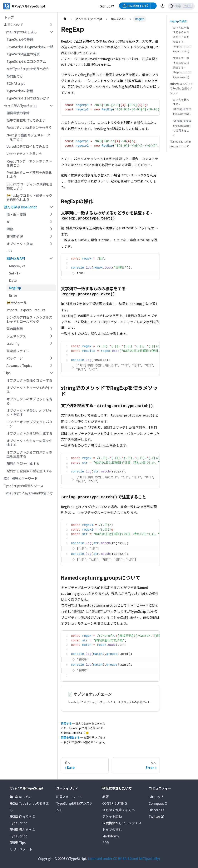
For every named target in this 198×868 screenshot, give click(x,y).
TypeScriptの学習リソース (24, 486)
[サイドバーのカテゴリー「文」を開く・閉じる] (51, 222)
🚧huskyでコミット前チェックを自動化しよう (29, 197)
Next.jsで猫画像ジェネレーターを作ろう (28, 137)
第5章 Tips (18, 843)
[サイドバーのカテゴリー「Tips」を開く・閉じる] (51, 373)
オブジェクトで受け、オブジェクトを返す (29, 412)
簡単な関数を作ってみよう (26, 120)
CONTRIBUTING (115, 803)
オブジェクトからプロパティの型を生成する (29, 454)
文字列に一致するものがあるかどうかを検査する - (182, 40)
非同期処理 (15, 236)
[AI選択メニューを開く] (154, 6)
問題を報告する (70, 737)
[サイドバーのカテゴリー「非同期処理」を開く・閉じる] (51, 236)
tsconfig (13, 343)
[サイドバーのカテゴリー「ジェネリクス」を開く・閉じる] (51, 336)
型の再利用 (15, 329)
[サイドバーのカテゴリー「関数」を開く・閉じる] (51, 229)
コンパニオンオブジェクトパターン (29, 424)
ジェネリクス (16, 336)
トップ (9, 17)
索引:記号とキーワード (21, 478)
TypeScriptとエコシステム (26, 61)
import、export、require (26, 310)
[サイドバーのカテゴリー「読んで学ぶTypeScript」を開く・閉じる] (51, 207)
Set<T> (15, 273)
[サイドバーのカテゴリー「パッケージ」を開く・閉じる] (51, 358)
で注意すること (182, 128)
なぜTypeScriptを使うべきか (28, 69)
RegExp (15, 288)
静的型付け (15, 76)
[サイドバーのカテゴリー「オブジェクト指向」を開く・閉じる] (51, 244)
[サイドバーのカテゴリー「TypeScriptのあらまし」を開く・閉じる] (51, 32)
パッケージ (15, 358)
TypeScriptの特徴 (20, 39)
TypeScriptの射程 (20, 91)
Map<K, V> (17, 266)
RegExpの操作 (178, 21)
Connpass (158, 803)
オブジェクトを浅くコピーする (29, 380)
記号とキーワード (69, 797)
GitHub (107, 6)
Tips (7, 373)
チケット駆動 (112, 816)
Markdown (111, 836)
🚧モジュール (17, 303)
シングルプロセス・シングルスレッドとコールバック (29, 319)
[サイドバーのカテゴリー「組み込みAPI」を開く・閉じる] (51, 258)
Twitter (156, 816)
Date (13, 280)
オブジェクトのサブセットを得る (29, 401)
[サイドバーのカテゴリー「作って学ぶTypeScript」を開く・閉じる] (51, 105)
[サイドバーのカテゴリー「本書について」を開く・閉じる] (51, 25)
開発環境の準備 (18, 113)
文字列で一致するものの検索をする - (182, 68)
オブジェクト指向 (20, 244)
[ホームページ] (65, 19)
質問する (66, 723)
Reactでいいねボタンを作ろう (29, 127)
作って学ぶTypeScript (20, 106)
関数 (10, 229)
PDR (106, 843)
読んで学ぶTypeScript (20, 207)
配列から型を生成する (23, 464)
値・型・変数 (16, 214)
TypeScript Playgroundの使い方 (28, 493)
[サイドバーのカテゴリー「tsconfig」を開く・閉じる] (51, 343)
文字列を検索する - (182, 107)
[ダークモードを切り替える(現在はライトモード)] (162, 6)
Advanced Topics (19, 365)
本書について (14, 25)
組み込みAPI (16, 258)
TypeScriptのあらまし (21, 32)
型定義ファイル (18, 351)
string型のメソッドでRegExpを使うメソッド (181, 88)
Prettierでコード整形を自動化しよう (29, 174)
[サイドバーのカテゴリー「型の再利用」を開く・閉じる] (51, 329)
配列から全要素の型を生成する (29, 471)
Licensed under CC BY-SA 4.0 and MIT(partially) (124, 858)
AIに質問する (135, 6)
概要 (106, 797)
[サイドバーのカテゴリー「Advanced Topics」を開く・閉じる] (51, 366)
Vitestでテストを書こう (24, 154)
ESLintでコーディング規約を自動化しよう (30, 186)
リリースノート (21, 849)
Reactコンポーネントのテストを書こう (29, 163)
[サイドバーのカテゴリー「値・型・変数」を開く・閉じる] (51, 214)
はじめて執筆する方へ (119, 810)
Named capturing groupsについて (180, 144)
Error (13, 295)
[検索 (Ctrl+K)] (181, 6)
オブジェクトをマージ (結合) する (30, 390)
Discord (156, 810)
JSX (9, 251)
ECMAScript (16, 83)
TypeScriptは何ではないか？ (28, 98)
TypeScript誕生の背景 (23, 54)
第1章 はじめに (21, 797)
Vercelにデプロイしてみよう (28, 146)
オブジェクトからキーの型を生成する (29, 443)
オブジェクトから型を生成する (29, 433)
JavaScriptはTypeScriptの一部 (30, 47)
